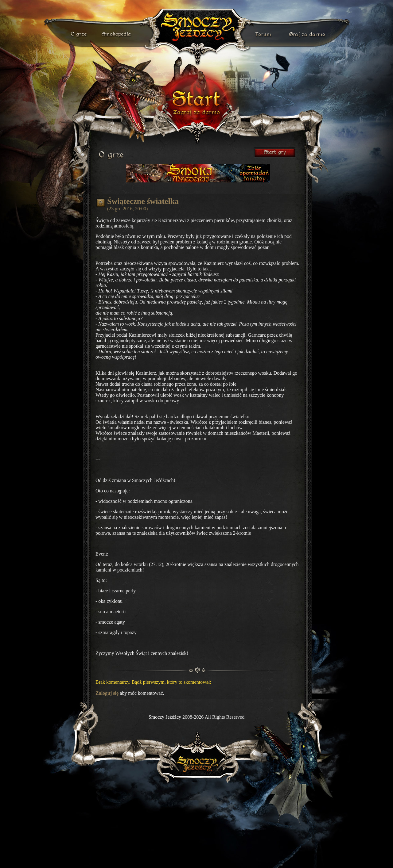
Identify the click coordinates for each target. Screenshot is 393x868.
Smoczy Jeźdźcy (165, 717)
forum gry (264, 34)
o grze (80, 34)
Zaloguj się (107, 693)
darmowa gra (308, 34)
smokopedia (117, 34)
